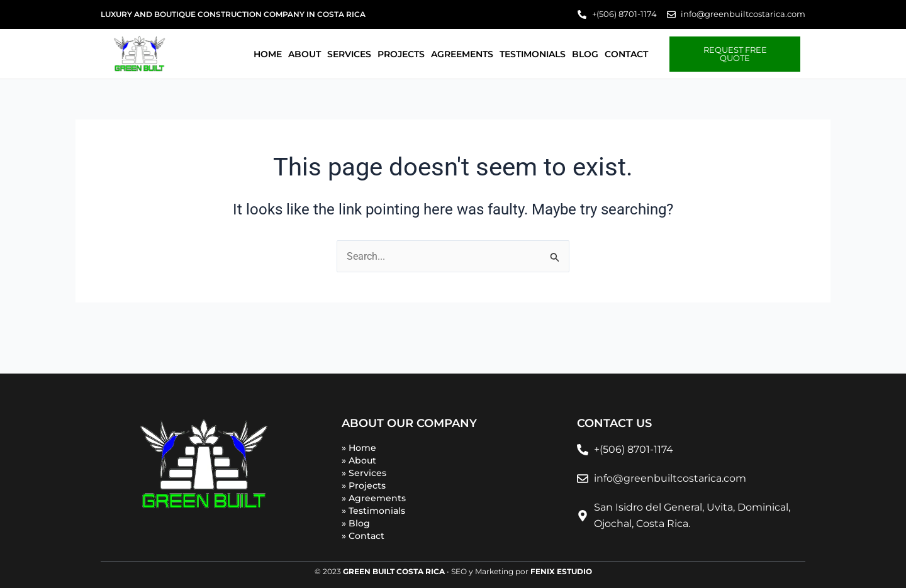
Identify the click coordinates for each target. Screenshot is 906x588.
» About (359, 460)
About (305, 54)
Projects (401, 54)
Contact (626, 54)
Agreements (462, 54)
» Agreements (374, 498)
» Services (364, 473)
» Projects (364, 485)
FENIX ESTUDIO (561, 571)
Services (349, 54)
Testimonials (533, 54)
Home (268, 54)
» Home (359, 448)
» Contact (363, 536)
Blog (585, 54)
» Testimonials (373, 511)
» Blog (356, 523)
